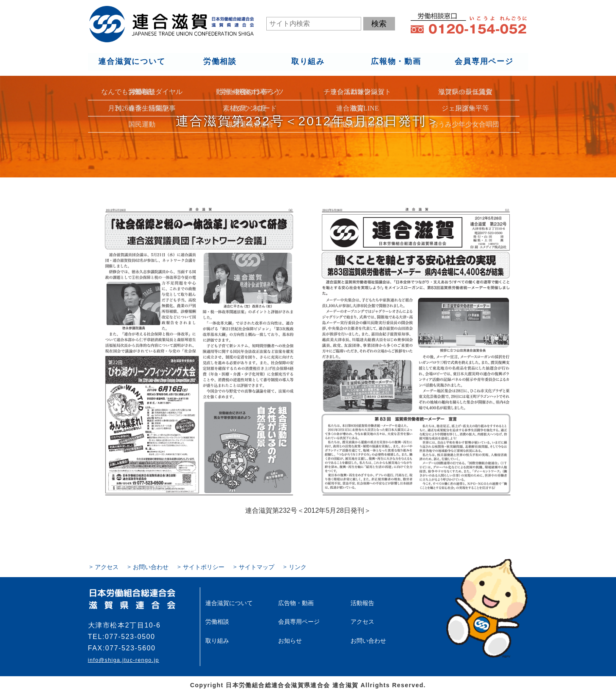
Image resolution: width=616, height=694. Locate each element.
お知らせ (290, 640)
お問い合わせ (151, 567)
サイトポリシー (204, 567)
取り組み (308, 62)
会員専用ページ (484, 62)
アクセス (107, 567)
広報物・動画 (396, 62)
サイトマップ (257, 567)
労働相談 (220, 62)
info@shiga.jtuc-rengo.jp (124, 660)
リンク (298, 567)
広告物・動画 (296, 603)
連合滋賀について (132, 62)
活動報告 (362, 603)
